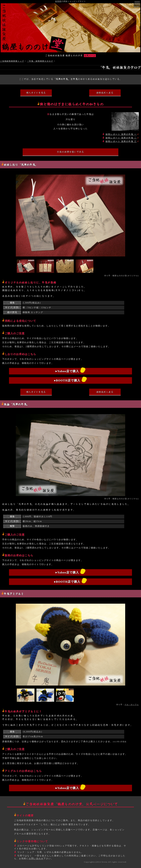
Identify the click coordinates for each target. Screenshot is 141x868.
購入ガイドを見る (36, 93)
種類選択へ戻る (105, 93)
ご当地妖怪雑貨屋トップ (12, 61)
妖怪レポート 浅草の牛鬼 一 (121, 134)
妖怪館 (58, 1)
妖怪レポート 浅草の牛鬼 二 (121, 138)
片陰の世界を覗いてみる (70, 152)
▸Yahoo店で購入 (67, 371)
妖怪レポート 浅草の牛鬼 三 (121, 141)
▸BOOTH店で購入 (67, 380)
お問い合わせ (36, 859)
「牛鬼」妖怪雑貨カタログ (40, 61)
